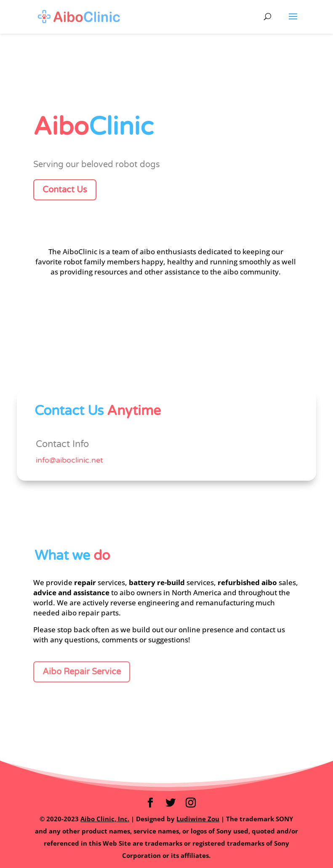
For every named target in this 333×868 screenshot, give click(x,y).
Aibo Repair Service (82, 672)
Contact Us (65, 190)
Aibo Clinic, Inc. (105, 819)
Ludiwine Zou (198, 819)
